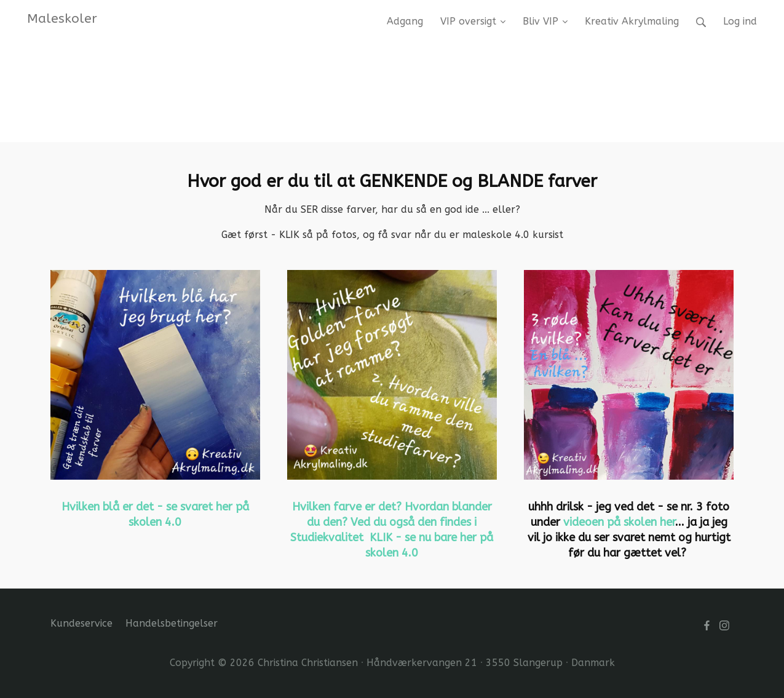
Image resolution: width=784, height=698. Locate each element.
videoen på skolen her (619, 522)
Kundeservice (81, 623)
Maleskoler (62, 18)
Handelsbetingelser (172, 623)
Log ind (740, 21)
